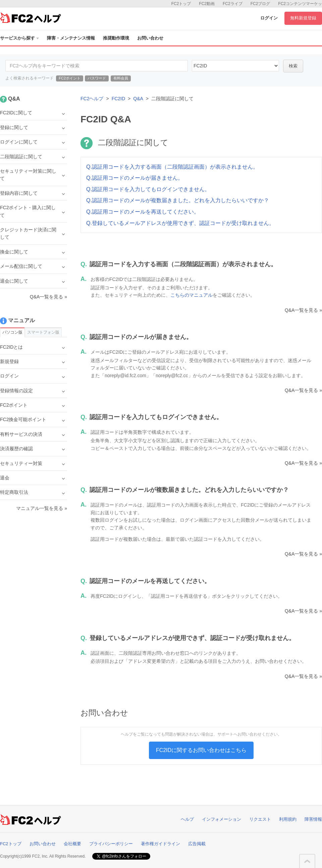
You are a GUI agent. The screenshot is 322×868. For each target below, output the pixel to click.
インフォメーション (222, 819)
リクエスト (260, 819)
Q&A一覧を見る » (303, 310)
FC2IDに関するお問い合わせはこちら (201, 750)
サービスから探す (19, 38)
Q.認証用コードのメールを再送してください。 (143, 212)
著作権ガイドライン (160, 844)
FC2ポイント (70, 78)
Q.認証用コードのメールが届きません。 (135, 178)
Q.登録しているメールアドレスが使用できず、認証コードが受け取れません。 (180, 223)
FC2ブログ (260, 4)
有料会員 (121, 78)
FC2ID (118, 99)
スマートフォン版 (43, 332)
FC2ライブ (233, 4)
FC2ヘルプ (92, 99)
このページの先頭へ (307, 861)
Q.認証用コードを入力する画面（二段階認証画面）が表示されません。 (172, 167)
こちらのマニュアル (192, 295)
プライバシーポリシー (111, 844)
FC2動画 (207, 4)
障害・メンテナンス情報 (71, 38)
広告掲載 (197, 844)
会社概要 (72, 844)
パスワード (97, 78)
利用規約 (288, 819)
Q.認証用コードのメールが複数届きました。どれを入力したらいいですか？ (178, 200)
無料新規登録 (303, 18)
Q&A (138, 99)
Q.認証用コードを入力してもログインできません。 (148, 189)
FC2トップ (181, 4)
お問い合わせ (150, 38)
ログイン (269, 18)
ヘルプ (187, 819)
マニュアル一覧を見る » (42, 508)
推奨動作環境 (116, 38)
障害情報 (313, 819)
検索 (293, 66)
